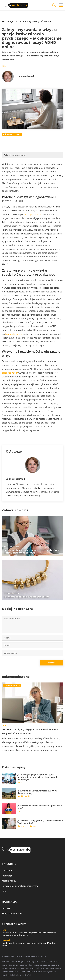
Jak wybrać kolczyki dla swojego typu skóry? (26, 597)
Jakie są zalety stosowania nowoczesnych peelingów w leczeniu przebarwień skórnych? (32, 551)
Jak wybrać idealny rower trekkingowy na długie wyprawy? (37, 792)
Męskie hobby (9, 881)
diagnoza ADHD (10, 373)
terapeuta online (14, 334)
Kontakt (6, 908)
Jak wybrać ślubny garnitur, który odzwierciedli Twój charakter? (40, 822)
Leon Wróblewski (26, 76)
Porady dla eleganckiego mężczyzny (20, 886)
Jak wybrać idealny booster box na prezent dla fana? (40, 807)
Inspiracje (7, 876)
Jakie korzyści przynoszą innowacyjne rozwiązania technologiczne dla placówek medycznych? (37, 777)
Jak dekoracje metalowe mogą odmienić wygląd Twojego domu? (29, 944)
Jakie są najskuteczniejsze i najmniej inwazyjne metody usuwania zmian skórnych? (29, 934)
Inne (4, 66)
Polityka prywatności (12, 913)
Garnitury (7, 870)
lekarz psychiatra (32, 214)
